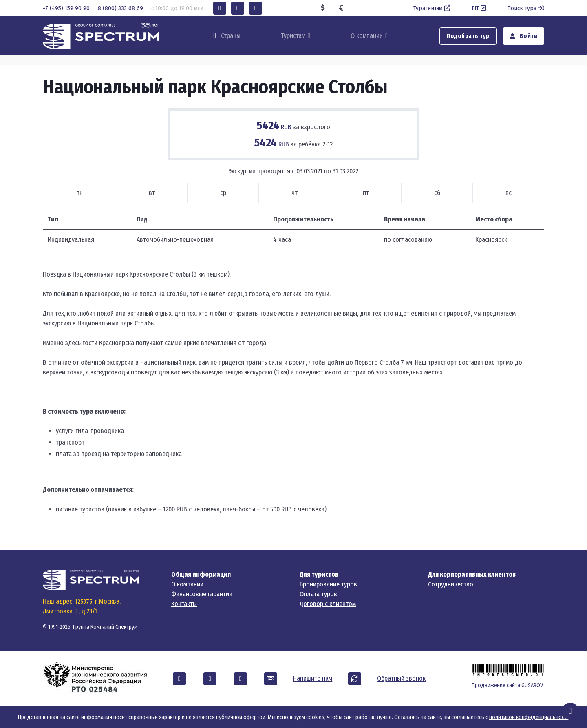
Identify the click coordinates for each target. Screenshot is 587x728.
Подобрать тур (468, 36)
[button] (220, 8)
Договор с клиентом (328, 604)
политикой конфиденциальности (529, 717)
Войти (524, 36)
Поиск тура (526, 8)
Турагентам (433, 8)
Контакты (184, 604)
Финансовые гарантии (202, 594)
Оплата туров (318, 594)
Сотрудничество (451, 584)
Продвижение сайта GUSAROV (507, 685)
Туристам (293, 36)
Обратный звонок (401, 678)
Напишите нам (313, 678)
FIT (480, 8)
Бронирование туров (328, 584)
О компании (367, 36)
